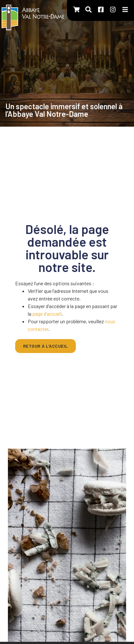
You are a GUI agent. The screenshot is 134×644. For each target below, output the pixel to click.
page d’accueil (47, 314)
